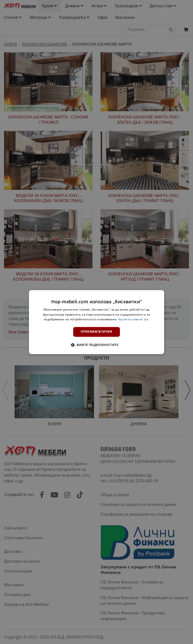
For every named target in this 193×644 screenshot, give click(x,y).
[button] (96, 345)
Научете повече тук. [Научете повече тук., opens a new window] (134, 319)
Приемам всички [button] (96, 332)
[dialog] (96, 322)
